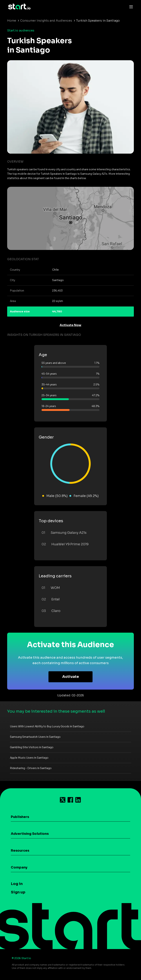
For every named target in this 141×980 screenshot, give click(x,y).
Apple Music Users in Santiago (29, 758)
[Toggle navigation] (130, 7)
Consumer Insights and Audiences (46, 21)
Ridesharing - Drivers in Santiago (31, 768)
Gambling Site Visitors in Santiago (32, 747)
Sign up (18, 892)
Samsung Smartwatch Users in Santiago (35, 737)
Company (19, 867)
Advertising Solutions (30, 834)
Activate (71, 677)
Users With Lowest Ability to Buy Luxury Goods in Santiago (47, 726)
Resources (20, 851)
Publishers (20, 817)
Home (12, 21)
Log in (17, 884)
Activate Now (70, 325)
